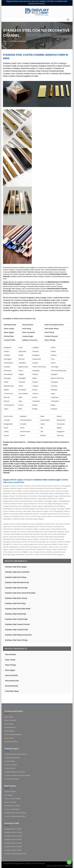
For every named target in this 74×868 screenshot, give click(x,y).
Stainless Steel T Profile (13, 829)
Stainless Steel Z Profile (13, 847)
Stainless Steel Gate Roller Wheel (18, 609)
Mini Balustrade (10, 727)
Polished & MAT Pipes (12, 806)
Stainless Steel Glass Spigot (16, 567)
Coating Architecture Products (16, 754)
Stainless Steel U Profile (13, 836)
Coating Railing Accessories (15, 772)
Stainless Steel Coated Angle (16, 619)
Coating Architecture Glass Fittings (17, 775)
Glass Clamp (10, 660)
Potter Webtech (65, 866)
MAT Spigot (9, 795)
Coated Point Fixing (12, 779)
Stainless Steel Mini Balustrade (17, 582)
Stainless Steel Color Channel (21, 272)
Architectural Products (18, 41)
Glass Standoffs (11, 675)
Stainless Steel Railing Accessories (18, 635)
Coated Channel (11, 765)
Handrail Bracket (11, 686)
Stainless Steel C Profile (13, 832)
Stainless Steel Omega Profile (15, 854)
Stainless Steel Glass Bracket (16, 588)
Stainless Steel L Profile (13, 850)
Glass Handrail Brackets (13, 734)
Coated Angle (10, 761)
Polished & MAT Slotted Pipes (15, 813)
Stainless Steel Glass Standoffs (17, 572)
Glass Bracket (10, 654)
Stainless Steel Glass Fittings (16, 640)
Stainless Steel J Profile (13, 839)
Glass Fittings (11, 665)
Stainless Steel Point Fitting (16, 577)
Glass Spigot (10, 670)
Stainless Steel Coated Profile (16, 630)
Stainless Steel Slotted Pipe (16, 614)
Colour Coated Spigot (13, 799)
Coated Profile (10, 768)
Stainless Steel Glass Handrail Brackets (20, 593)
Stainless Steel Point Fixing (15, 603)
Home (5, 41)
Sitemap (42, 863)
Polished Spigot (10, 791)
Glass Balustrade (12, 681)
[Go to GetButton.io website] (69, 866)
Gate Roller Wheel (12, 691)
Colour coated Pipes (12, 809)
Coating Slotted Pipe (12, 758)
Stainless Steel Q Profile (13, 843)
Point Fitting (9, 724)
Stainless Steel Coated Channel (17, 624)
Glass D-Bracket (10, 802)
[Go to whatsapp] (69, 862)
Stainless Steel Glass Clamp (16, 598)
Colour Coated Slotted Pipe (15, 816)
